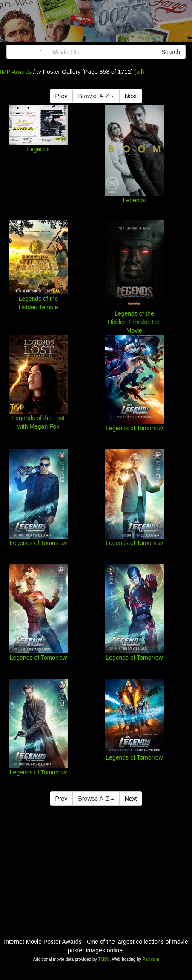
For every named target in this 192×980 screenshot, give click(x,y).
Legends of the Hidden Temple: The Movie (134, 322)
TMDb (104, 959)
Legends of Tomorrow (134, 428)
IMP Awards (16, 72)
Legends (38, 149)
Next (131, 96)
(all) (139, 72)
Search (171, 52)
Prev (62, 96)
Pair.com (151, 959)
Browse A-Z (96, 96)
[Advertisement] (96, 23)
